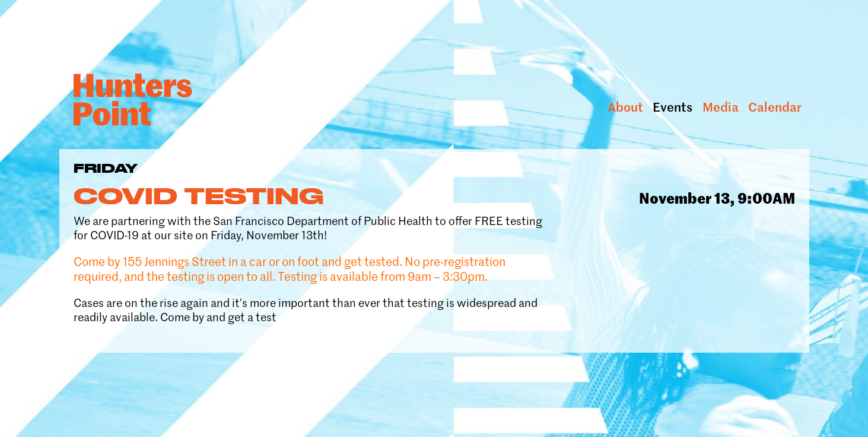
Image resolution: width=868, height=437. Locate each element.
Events (673, 107)
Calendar (775, 107)
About (625, 107)
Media (721, 107)
